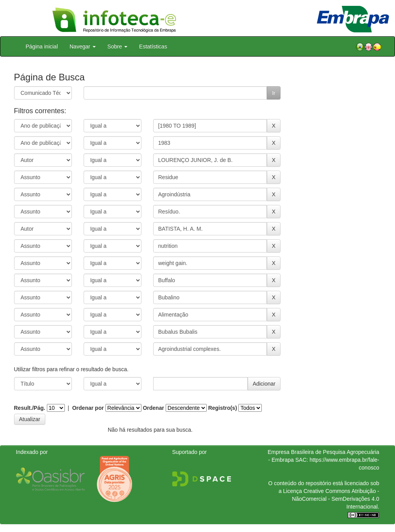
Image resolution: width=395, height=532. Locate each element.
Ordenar (153, 408)
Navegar (83, 46)
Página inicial (42, 46)
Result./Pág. (30, 408)
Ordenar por (88, 408)
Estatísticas (153, 46)
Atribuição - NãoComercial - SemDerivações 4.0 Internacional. (335, 499)
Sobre (117, 46)
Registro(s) (223, 408)
